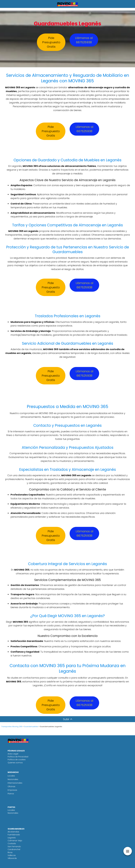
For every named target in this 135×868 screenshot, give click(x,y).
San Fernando (14, 846)
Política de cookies (17, 760)
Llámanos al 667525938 (84, 40)
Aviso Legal (13, 754)
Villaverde (12, 858)
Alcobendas (13, 832)
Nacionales (13, 779)
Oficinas (11, 786)
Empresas (12, 790)
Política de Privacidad (18, 757)
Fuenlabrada (14, 835)
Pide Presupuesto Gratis (51, 42)
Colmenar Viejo (15, 841)
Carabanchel (14, 849)
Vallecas (12, 855)
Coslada (12, 843)
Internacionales (15, 783)
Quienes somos (15, 763)
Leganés (12, 838)
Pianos (11, 794)
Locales (11, 776)
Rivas (10, 852)
